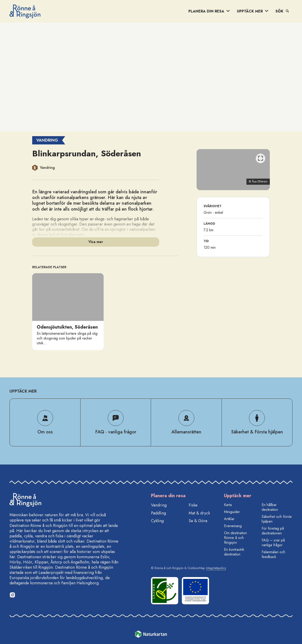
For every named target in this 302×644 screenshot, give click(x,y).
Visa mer (96, 242)
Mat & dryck (199, 513)
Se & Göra (198, 521)
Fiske (193, 505)
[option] (68, 312)
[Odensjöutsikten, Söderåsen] (68, 312)
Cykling (157, 521)
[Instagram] (12, 595)
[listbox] (105, 312)
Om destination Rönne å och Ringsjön (235, 538)
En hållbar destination (270, 507)
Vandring (159, 505)
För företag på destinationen (273, 531)
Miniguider (232, 512)
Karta (228, 505)
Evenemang (233, 526)
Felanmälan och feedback (273, 554)
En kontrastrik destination (234, 552)
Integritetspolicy (216, 568)
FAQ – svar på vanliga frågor (273, 543)
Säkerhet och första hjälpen (277, 519)
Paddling (158, 513)
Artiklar (229, 519)
